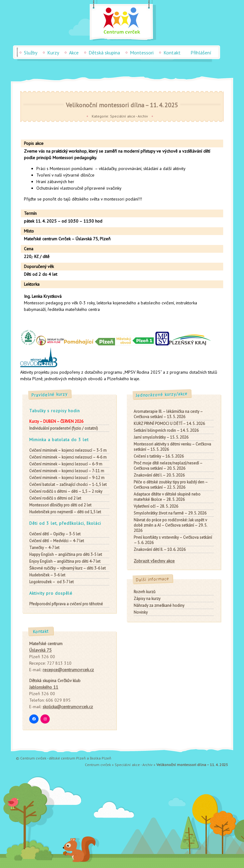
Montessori (142, 53)
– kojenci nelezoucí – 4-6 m (68, 457)
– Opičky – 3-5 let (55, 534)
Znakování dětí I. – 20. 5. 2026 (159, 475)
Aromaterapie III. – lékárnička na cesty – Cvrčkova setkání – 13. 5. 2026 (168, 414)
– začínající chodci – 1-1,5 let (68, 485)
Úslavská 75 (40, 650)
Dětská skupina (104, 53)
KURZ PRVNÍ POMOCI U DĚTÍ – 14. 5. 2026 (169, 424)
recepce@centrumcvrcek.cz (68, 670)
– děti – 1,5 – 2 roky (66, 491)
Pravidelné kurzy (50, 395)
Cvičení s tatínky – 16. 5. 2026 (159, 456)
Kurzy (53, 53)
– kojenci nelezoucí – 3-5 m (68, 450)
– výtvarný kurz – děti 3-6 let (67, 568)
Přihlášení (201, 53)
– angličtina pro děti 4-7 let (65, 561)
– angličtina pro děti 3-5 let (66, 554)
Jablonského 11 (44, 687)
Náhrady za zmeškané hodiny (159, 605)
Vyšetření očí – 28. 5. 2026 (156, 506)
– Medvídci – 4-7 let (57, 541)
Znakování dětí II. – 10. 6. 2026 (160, 549)
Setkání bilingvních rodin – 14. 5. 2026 (166, 430)
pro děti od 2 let (60, 505)
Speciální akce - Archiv (129, 116)
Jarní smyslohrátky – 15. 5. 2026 (161, 437)
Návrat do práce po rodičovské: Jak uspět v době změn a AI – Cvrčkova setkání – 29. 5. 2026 (170, 525)
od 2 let (55, 498)
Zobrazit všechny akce (154, 561)
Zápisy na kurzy (147, 599)
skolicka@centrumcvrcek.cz (68, 707)
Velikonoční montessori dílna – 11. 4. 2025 (122, 105)
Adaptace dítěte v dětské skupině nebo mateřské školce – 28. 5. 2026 (167, 497)
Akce (74, 53)
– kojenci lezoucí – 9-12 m (67, 478)
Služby (31, 53)
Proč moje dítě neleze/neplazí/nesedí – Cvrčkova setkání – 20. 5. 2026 (168, 466)
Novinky (141, 612)
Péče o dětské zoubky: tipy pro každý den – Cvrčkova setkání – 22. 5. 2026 (171, 485)
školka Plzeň (101, 758)
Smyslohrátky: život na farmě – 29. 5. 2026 (170, 513)
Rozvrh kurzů (145, 592)
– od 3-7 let (51, 582)
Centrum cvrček (98, 765)
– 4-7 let (44, 548)
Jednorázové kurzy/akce (162, 395)
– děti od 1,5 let (65, 512)
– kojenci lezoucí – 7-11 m (67, 471)
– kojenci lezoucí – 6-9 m (66, 464)
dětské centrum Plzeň (67, 758)
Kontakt (172, 53)
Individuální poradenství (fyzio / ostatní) (64, 428)
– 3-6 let (47, 575)
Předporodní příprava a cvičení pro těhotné (66, 604)
